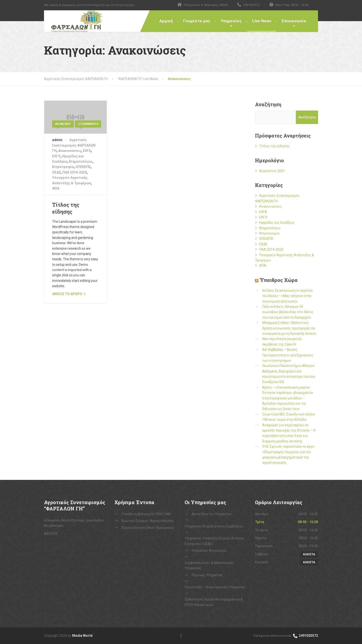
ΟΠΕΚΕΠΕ (83, 167)
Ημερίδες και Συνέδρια (277, 223)
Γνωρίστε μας (197, 21)
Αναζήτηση (268, 104)
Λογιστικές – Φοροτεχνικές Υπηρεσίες (215, 587)
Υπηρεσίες (231, 21)
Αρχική (166, 21)
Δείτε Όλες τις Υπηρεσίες (212, 514)
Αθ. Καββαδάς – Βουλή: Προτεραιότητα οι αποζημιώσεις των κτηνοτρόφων (288, 355)
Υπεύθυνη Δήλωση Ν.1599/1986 (146, 514)
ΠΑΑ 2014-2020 (75, 172)
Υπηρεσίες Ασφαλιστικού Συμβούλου (214, 526)
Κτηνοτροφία (63, 167)
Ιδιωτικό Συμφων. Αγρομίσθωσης (148, 521)
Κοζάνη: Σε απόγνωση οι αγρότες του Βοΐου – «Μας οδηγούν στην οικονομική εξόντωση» (288, 296)
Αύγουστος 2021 (272, 171)
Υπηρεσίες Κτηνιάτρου (209, 551)
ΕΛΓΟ (56, 156)
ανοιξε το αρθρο (67, 294)
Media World (82, 636)
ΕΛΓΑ (87, 151)
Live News (262, 21)
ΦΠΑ (56, 188)
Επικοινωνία (294, 21)
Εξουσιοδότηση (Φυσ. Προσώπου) (148, 528)
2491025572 (305, 636)
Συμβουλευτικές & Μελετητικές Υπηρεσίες (209, 565)
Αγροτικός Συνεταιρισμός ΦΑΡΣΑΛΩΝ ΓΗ (74, 145)
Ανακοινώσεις (70, 151)
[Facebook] (181, 635)
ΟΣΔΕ (56, 172)
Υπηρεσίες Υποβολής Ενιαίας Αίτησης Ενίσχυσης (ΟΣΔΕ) (215, 541)
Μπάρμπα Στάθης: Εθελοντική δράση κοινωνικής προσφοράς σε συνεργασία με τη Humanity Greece (289, 328)
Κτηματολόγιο (81, 161)
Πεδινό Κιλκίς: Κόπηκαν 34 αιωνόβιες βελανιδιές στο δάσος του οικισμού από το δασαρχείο (288, 312)
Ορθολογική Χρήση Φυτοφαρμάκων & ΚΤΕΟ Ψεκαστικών (214, 602)
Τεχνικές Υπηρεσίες (207, 575)
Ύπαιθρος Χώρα (279, 280)
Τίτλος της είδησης (66, 208)
